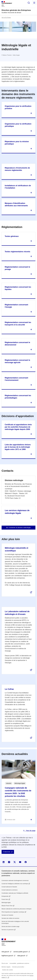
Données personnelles (18, 967)
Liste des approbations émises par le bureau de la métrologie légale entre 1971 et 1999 (18, 447)
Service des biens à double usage (10, 927)
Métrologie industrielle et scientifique (17, 549)
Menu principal (34, 3)
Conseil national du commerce (10, 890)
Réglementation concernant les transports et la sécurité (18, 324)
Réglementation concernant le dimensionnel (17, 344)
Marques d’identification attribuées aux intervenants (16, 204)
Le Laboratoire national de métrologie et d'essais (17, 613)
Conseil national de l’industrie (9, 887)
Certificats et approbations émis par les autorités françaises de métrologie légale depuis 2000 (18, 427)
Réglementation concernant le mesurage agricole (17, 361)
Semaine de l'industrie (7, 915)
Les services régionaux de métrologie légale (17, 512)
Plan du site (5, 963)
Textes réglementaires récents (17, 252)
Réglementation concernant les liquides (18, 288)
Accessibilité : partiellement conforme (19, 963)
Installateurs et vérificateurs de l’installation (18, 187)
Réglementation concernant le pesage (17, 268)
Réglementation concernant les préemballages (18, 397)
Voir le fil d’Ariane (6, 17)
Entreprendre (5, 896)
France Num (5, 899)
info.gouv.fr (6, 952)
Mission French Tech (7, 906)
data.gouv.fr (21, 956)
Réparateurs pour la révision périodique (17, 143)
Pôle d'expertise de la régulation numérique (13, 912)
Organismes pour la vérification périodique (18, 125)
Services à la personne (8, 930)
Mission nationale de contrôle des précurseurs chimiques (16, 909)
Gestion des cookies (7, 970)
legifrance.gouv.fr (7, 956)
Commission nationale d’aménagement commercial (15, 881)
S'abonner (7, 852)
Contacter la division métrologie (20, 528)
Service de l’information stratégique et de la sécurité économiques (15, 922)
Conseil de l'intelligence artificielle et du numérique (15, 884)
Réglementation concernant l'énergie (16, 306)
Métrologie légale (6, 903)
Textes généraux (12, 236)
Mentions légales (6, 967)
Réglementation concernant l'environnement (16, 379)
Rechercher (29, 3)
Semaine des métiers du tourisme (10, 918)
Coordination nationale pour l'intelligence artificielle (15, 893)
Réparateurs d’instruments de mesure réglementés (17, 169)
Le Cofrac (9, 689)
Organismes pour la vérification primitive (18, 107)
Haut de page (30, 831)
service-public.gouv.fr (21, 952)
